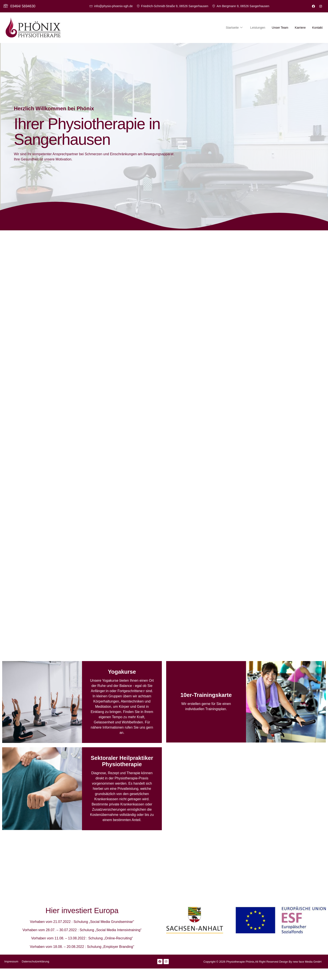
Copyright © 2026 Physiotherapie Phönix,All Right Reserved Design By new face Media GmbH (262, 973)
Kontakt (317, 27)
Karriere (299, 27)
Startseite (230, 28)
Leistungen (255, 27)
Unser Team (278, 27)
